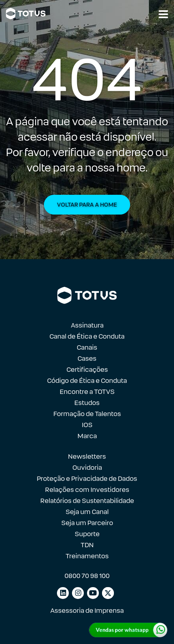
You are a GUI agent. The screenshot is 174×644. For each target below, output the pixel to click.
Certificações (87, 370)
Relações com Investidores (87, 490)
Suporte (87, 534)
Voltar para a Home (87, 205)
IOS (87, 425)
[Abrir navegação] (163, 14)
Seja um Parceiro (87, 523)
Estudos (87, 403)
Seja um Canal (87, 512)
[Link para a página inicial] (26, 14)
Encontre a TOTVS (87, 392)
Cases (87, 359)
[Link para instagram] (78, 593)
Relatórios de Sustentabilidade (87, 501)
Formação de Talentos (87, 414)
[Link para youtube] (93, 593)
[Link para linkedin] (63, 593)
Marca (87, 436)
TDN (87, 545)
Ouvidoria (87, 468)
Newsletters (87, 457)
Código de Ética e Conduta (87, 381)
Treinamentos (87, 556)
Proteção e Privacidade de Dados (87, 479)
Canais (87, 347)
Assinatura (87, 325)
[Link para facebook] (108, 593)
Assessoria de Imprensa (87, 611)
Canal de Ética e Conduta (87, 336)
